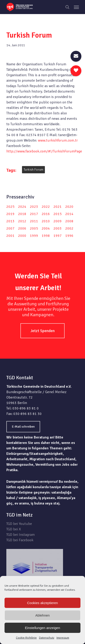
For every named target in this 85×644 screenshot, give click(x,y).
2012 (22, 221)
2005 (34, 228)
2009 (58, 221)
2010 (46, 221)
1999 (34, 236)
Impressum (63, 638)
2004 (46, 228)
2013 (10, 221)
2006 (22, 228)
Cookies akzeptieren (43, 603)
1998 (46, 236)
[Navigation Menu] (76, 7)
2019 (10, 214)
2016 (46, 214)
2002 (69, 228)
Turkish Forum (33, 170)
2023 (34, 207)
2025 (10, 207)
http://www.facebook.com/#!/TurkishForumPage (44, 151)
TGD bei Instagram (21, 535)
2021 (58, 207)
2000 (22, 236)
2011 (34, 221)
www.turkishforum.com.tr (58, 140)
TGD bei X (14, 529)
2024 (22, 207)
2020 (69, 207)
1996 (69, 236)
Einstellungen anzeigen (42, 628)
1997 (58, 236)
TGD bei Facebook (20, 540)
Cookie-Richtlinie (26, 638)
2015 (58, 214)
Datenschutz (47, 638)
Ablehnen (42, 615)
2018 (22, 214)
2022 (46, 207)
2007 (10, 228)
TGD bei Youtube (19, 524)
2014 (69, 214)
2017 (34, 214)
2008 (69, 221)
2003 (58, 228)
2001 (10, 236)
